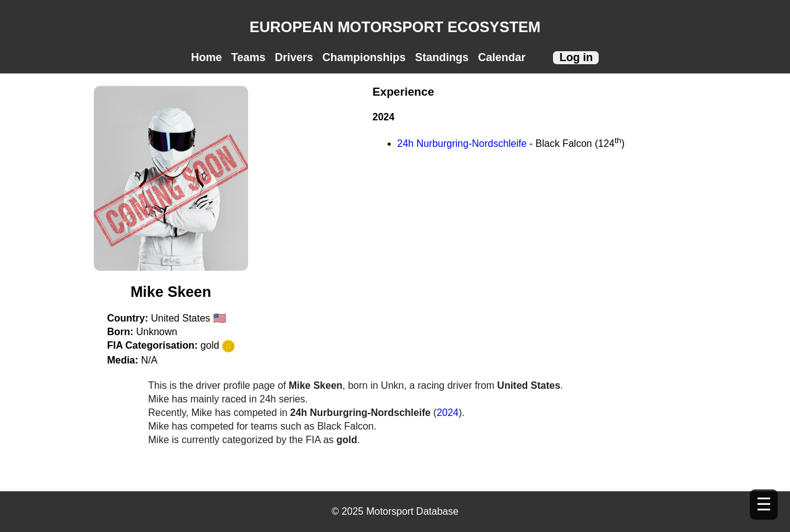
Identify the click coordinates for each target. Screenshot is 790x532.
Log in (576, 57)
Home (207, 57)
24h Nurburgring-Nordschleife (462, 143)
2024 (447, 413)
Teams (249, 57)
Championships (364, 57)
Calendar (501, 57)
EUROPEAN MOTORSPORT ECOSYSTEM (395, 27)
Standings (442, 57)
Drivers (294, 57)
